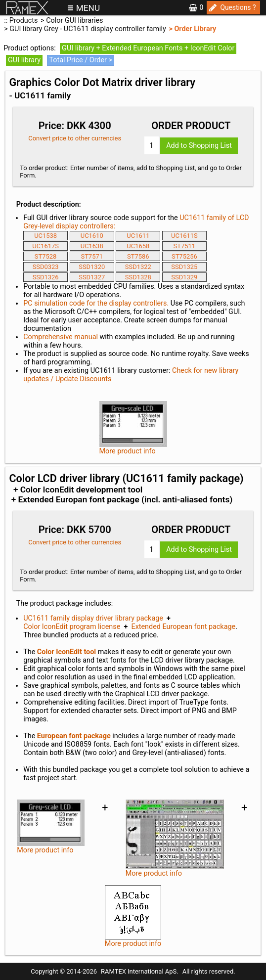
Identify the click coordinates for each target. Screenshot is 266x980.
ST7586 (138, 256)
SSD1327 (92, 277)
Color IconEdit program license (72, 627)
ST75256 (184, 256)
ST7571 (92, 256)
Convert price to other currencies (75, 138)
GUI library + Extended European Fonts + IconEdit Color (148, 48)
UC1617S (45, 246)
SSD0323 (46, 267)
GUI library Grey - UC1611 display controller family (88, 29)
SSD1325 (184, 267)
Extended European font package (183, 627)
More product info (133, 916)
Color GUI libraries (74, 21)
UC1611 (138, 236)
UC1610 (92, 236)
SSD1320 (92, 267)
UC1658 (138, 246)
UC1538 (45, 236)
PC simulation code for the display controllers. (96, 303)
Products (24, 21)
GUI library (24, 60)
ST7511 (185, 246)
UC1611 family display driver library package (93, 618)
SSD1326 (46, 277)
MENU (88, 8)
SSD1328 (138, 277)
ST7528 (46, 256)
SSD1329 (184, 277)
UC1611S (184, 236)
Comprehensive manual (61, 337)
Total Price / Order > (81, 60)
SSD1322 (138, 267)
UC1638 (92, 246)
